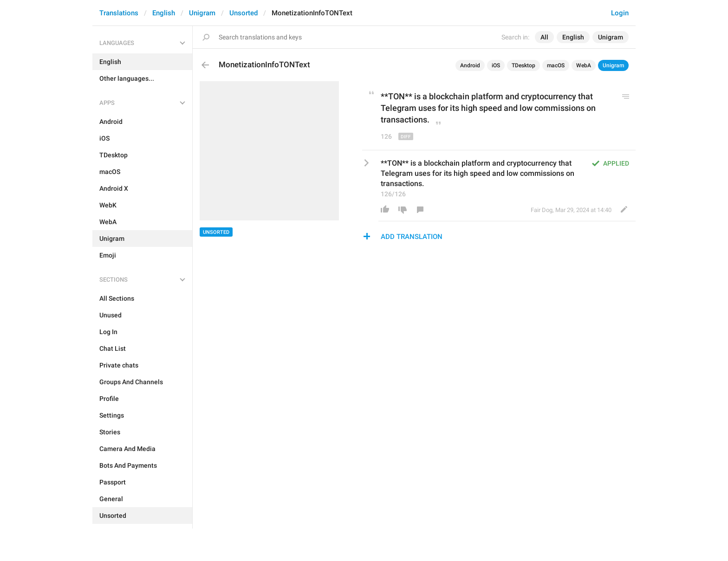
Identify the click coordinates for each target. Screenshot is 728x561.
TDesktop (523, 65)
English (164, 13)
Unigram (202, 13)
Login (620, 13)
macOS (556, 65)
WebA (584, 65)
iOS (496, 65)
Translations (119, 13)
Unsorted (244, 13)
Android (470, 65)
